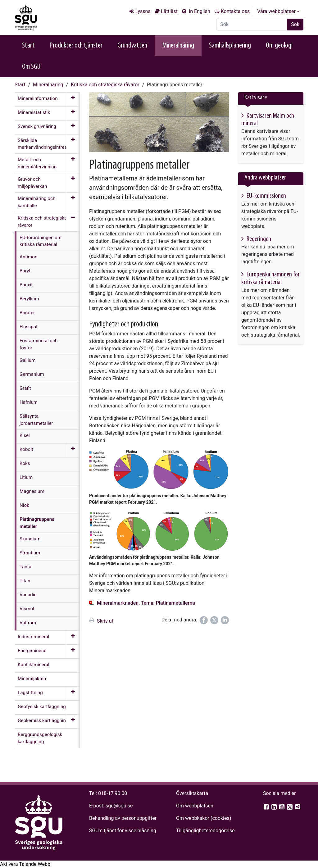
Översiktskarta (192, 793)
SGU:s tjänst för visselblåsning (123, 831)
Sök (295, 24)
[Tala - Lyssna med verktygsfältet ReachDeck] (25, 864)
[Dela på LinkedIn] (225, 620)
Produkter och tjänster (76, 46)
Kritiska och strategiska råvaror (105, 85)
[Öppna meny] (73, 99)
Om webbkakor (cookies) (204, 818)
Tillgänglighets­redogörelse (205, 831)
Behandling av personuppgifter (123, 818)
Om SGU (31, 67)
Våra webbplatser (276, 11)
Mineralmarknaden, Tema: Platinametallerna (146, 603)
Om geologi (279, 46)
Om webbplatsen (195, 806)
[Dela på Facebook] (204, 620)
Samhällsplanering (230, 46)
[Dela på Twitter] (214, 620)
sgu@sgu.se (119, 806)
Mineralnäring (178, 46)
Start (28, 46)
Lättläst (169, 11)
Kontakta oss (235, 11)
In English (199, 11)
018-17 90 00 (113, 793)
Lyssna (143, 11)
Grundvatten (132, 46)
